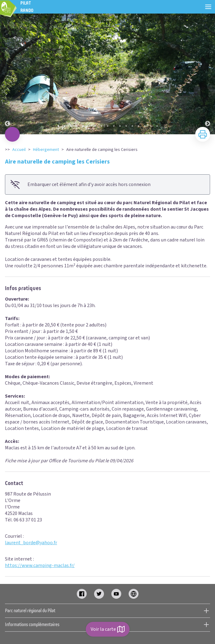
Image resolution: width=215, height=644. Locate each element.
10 (114, 126)
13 (132, 126)
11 (120, 126)
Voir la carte (108, 629)
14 (139, 126)
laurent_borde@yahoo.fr (31, 543)
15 (145, 126)
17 (157, 126)
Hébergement (46, 150)
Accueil (19, 150)
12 (126, 126)
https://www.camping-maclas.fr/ (40, 565)
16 (151, 126)
